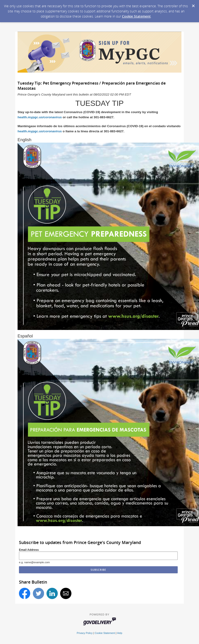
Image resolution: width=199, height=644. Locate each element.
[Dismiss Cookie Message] (193, 4)
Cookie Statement (136, 16)
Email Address (29, 550)
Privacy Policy (85, 633)
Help (120, 633)
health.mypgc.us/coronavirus (40, 117)
